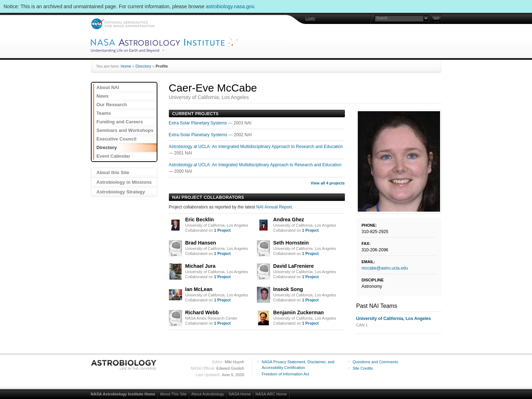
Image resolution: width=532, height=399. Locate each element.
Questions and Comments (375, 362)
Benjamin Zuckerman (299, 312)
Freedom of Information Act (286, 374)
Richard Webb (202, 312)
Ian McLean (199, 289)
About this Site (113, 173)
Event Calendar (114, 156)
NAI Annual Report (274, 207)
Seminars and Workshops (125, 130)
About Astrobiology (208, 394)
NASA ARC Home (271, 394)
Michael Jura (201, 266)
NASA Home (240, 394)
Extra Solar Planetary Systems (199, 123)
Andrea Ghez (289, 220)
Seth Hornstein (291, 243)
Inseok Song (288, 289)
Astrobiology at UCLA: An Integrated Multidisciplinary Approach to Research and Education (255, 165)
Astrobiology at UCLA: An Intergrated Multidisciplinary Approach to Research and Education (256, 147)
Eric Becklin (200, 220)
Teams (104, 113)
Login (310, 18)
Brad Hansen (201, 243)
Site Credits (363, 368)
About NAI (108, 87)
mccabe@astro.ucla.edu (385, 268)
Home (126, 66)
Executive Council (117, 139)
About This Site (173, 394)
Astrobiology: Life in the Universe (124, 365)
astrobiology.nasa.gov (230, 6)
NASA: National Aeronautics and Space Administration (123, 24)
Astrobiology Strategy (121, 192)
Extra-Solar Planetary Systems (199, 135)
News (103, 96)
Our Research (112, 105)
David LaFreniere (294, 266)
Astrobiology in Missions (124, 182)
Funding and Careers (120, 122)
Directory (143, 66)
